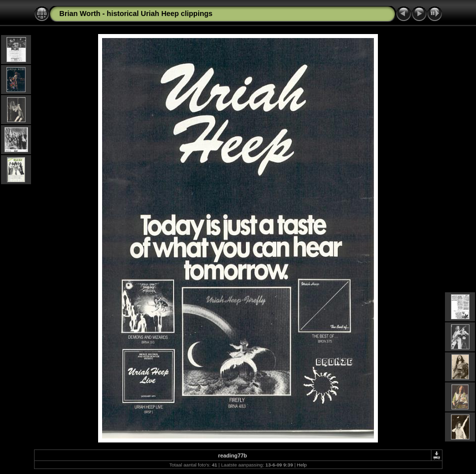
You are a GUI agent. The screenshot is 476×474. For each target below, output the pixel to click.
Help (302, 465)
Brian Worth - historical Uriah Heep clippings (136, 14)
